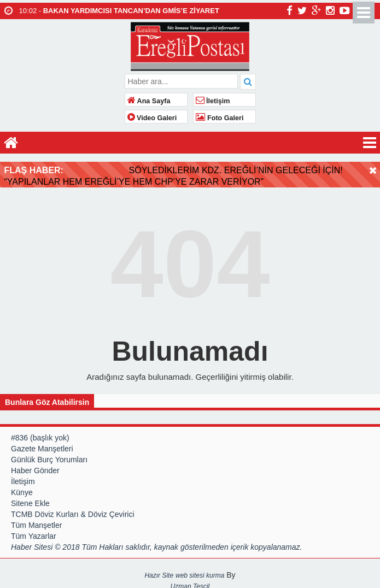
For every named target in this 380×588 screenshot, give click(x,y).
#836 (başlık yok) (40, 434)
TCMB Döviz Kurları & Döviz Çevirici (73, 510)
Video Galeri (152, 118)
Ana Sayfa (149, 101)
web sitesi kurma (200, 572)
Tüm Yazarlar (34, 532)
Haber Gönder (35, 467)
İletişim (213, 101)
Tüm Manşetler (36, 521)
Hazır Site (159, 572)
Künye (22, 489)
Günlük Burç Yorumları (49, 456)
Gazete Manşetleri (42, 445)
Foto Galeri (220, 118)
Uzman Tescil (190, 583)
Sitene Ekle (30, 499)
